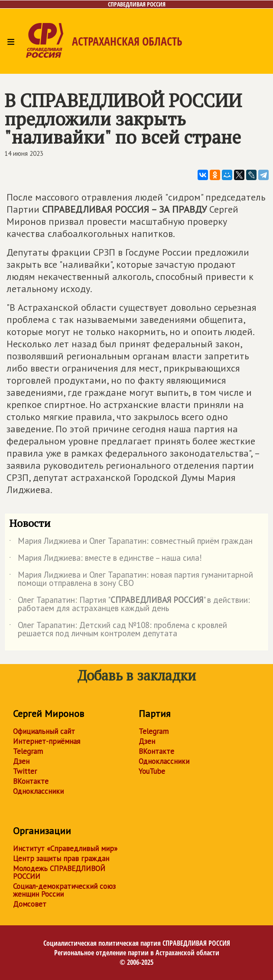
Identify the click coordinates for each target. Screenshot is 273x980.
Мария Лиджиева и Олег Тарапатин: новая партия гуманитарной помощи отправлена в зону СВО (131, 579)
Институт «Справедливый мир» (65, 848)
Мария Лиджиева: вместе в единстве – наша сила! (106, 559)
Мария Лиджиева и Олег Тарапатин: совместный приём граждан (131, 543)
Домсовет (30, 904)
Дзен (21, 761)
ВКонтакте (31, 781)
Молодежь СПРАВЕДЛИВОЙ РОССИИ (59, 872)
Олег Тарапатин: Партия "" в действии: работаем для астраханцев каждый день (130, 605)
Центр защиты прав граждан (61, 858)
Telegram (28, 751)
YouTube (152, 771)
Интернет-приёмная (47, 741)
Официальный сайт (44, 731)
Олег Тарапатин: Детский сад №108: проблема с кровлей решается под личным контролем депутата (118, 630)
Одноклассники (38, 791)
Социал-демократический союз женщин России (64, 890)
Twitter (25, 771)
